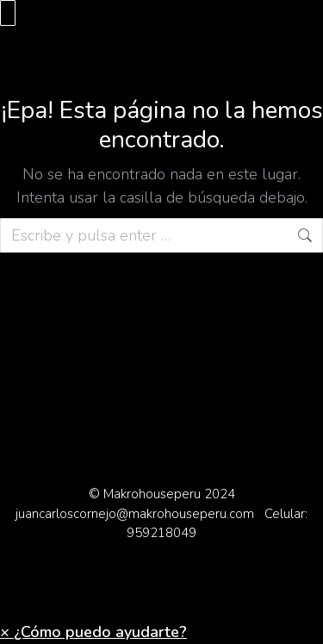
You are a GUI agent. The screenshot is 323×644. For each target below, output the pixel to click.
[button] (93, 632)
